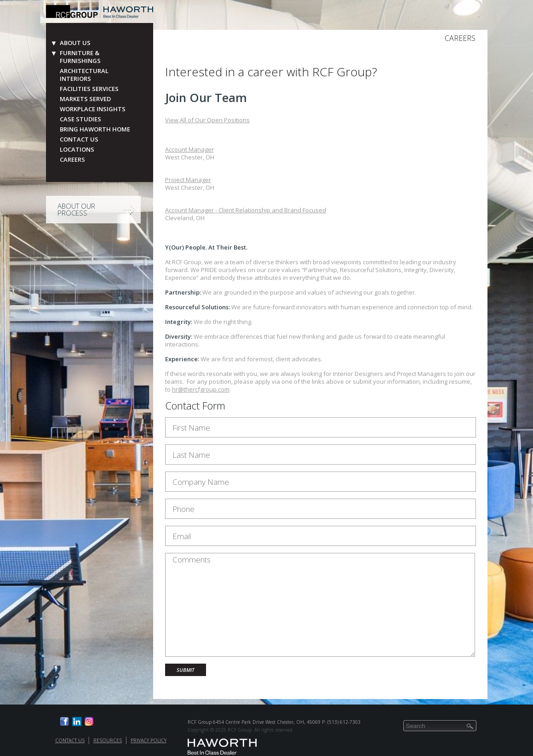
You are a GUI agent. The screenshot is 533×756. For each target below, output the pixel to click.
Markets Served (85, 99)
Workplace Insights (93, 109)
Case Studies (80, 119)
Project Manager (188, 180)
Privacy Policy (149, 740)
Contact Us (79, 139)
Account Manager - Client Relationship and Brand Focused (246, 210)
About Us (75, 43)
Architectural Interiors (84, 75)
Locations (77, 150)
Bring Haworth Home (95, 129)
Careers (72, 160)
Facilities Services (89, 89)
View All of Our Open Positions (207, 120)
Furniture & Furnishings (80, 57)
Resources (108, 740)
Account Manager (189, 149)
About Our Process (76, 209)
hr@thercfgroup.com (201, 389)
